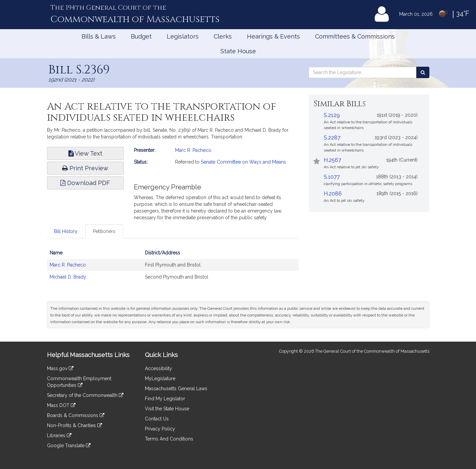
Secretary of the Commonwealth (85, 395)
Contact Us (157, 419)
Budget (141, 36)
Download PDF (85, 183)
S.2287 (332, 138)
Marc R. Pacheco (193, 150)
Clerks (223, 36)
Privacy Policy (160, 429)
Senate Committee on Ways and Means (244, 162)
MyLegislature (160, 378)
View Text (85, 153)
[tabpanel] (173, 268)
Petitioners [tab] (104, 231)
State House (238, 51)
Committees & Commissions (355, 36)
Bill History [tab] (66, 231)
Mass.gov (60, 368)
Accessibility (158, 368)
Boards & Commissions (76, 415)
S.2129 (332, 115)
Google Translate (69, 446)
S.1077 (332, 177)
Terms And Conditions (169, 439)
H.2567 (332, 160)
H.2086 (333, 194)
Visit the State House (167, 409)
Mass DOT (61, 405)
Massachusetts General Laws (176, 389)
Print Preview (85, 168)
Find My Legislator (165, 399)
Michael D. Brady (68, 277)
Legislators (183, 36)
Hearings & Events (273, 36)
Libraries (59, 435)
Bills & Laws (99, 36)
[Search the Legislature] (423, 72)
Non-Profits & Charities (74, 425)
